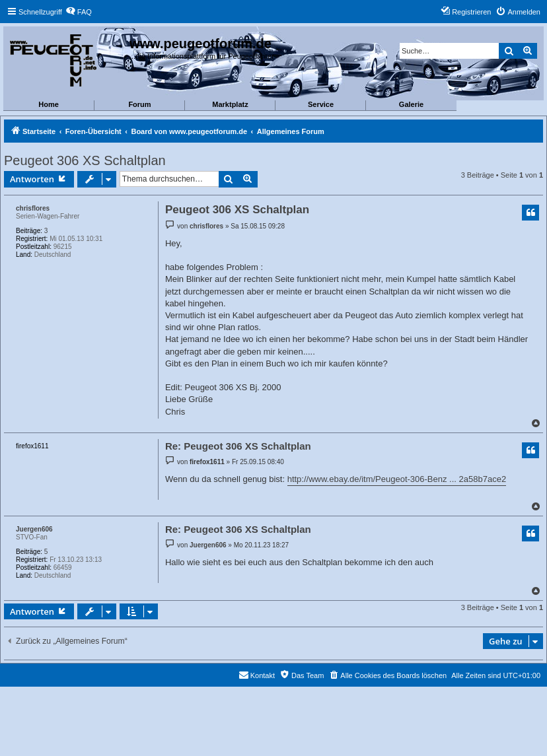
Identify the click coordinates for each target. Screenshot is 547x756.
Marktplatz (230, 104)
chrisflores (33, 208)
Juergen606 (34, 529)
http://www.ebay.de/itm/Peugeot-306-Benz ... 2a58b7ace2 (397, 479)
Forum (139, 104)
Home (49, 104)
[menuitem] (79, 12)
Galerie (411, 104)
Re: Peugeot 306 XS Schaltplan (238, 446)
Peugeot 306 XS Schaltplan (85, 160)
